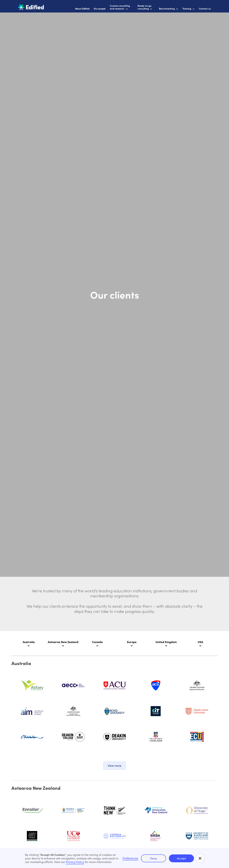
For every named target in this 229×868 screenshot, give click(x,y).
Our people (100, 8)
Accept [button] (181, 858)
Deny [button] (154, 858)
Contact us (205, 8)
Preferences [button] (130, 858)
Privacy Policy (75, 862)
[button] (200, 858)
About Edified (82, 8)
